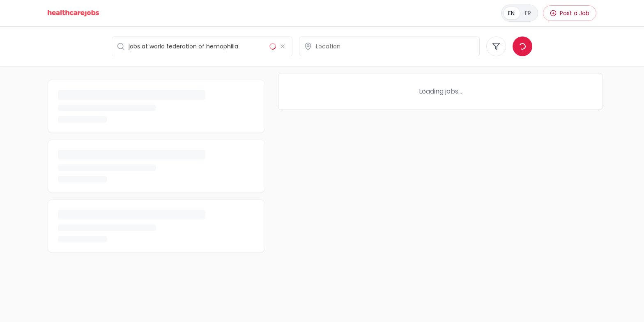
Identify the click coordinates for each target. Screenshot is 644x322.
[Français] (520, 13)
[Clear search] (283, 46)
